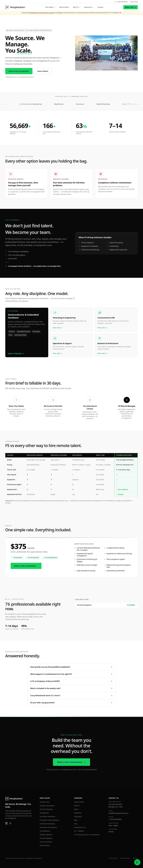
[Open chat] (137, 862)
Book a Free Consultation (19, 71)
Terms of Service (125, 858)
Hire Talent (50, 7)
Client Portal (134, 2)
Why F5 (77, 7)
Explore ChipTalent (16, 353)
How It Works (64, 7)
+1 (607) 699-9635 (115, 819)
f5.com (60, 13)
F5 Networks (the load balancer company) (42, 13)
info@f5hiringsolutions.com (119, 813)
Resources (89, 7)
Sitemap (135, 858)
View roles (58, 328)
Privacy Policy (113, 858)
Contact (100, 7)
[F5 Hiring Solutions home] (15, 7)
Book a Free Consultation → (26, 566)
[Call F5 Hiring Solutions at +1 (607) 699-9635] (121, 2)
